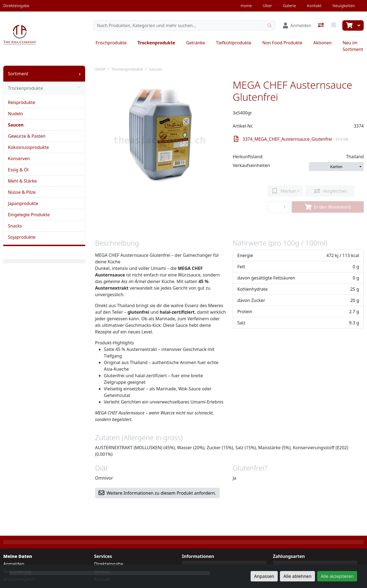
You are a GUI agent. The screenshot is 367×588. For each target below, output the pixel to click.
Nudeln (15, 114)
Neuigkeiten (344, 6)
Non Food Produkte (282, 43)
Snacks (15, 226)
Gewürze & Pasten (27, 136)
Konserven (19, 158)
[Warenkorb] (349, 25)
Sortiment (18, 74)
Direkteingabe (109, 564)
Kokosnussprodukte (28, 147)
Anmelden (14, 564)
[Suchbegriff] (179, 25)
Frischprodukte (111, 43)
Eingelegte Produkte (29, 215)
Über (267, 6)
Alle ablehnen (297, 576)
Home (246, 6)
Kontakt (314, 6)
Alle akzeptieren (337, 576)
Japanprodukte (23, 203)
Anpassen (264, 576)
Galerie (289, 6)
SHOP (100, 69)
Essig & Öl (18, 170)
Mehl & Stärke (22, 181)
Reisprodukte (22, 102)
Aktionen (322, 43)
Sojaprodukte (22, 237)
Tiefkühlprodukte (234, 43)
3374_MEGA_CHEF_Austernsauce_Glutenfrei (291, 139)
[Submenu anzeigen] (80, 74)
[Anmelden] (297, 25)
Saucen (16, 125)
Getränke (195, 43)
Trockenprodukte (156, 43)
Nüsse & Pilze (22, 192)
